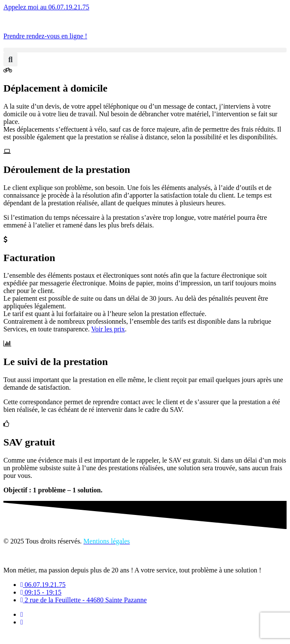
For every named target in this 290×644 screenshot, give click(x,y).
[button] (145, 50)
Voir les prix (108, 329)
